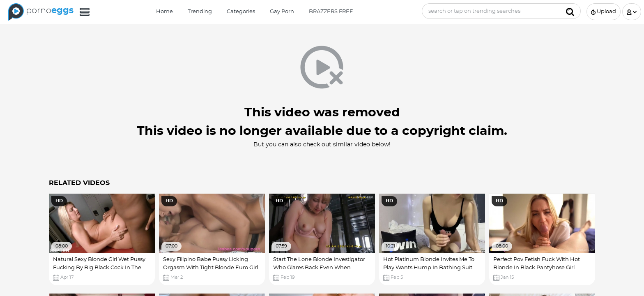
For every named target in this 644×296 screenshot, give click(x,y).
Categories (241, 12)
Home (164, 12)
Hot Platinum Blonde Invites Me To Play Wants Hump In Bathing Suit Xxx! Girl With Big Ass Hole (429, 268)
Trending (200, 12)
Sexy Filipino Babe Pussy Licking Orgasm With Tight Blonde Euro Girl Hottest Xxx (210, 268)
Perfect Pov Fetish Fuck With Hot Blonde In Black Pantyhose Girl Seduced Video (537, 268)
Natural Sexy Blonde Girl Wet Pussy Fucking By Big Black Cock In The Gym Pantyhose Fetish (99, 268)
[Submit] (570, 11)
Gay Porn (282, 12)
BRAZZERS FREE (331, 12)
